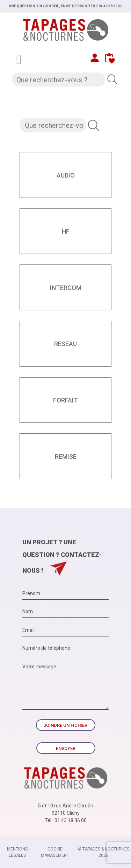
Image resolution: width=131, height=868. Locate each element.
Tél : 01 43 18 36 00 (66, 820)
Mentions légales (17, 852)
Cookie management (55, 852)
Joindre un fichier (65, 725)
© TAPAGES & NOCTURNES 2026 (104, 852)
